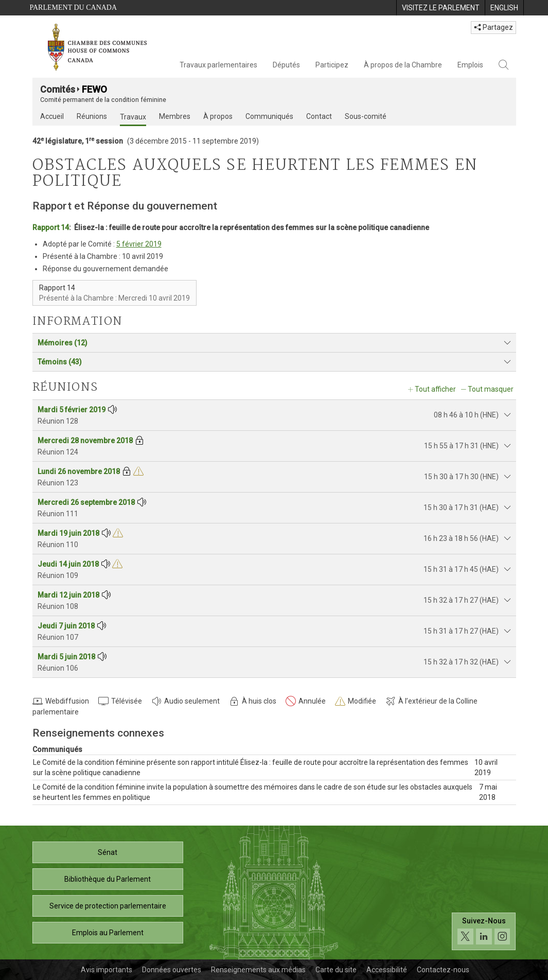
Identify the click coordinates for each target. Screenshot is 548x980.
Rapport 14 (51, 227)
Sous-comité (366, 116)
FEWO (94, 89)
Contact (319, 116)
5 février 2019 (139, 244)
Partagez (493, 27)
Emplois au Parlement (108, 933)
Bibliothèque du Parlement (108, 879)
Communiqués (269, 116)
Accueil (52, 116)
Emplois (470, 65)
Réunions (92, 116)
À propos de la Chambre (403, 65)
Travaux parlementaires (218, 65)
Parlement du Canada (74, 7)
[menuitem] (440, 8)
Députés (286, 65)
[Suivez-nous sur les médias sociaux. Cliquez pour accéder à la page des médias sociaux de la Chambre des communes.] (484, 931)
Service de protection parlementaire (108, 906)
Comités (58, 89)
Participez (332, 65)
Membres (175, 116)
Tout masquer (491, 389)
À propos (218, 116)
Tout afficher (435, 389)
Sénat (108, 852)
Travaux (133, 117)
